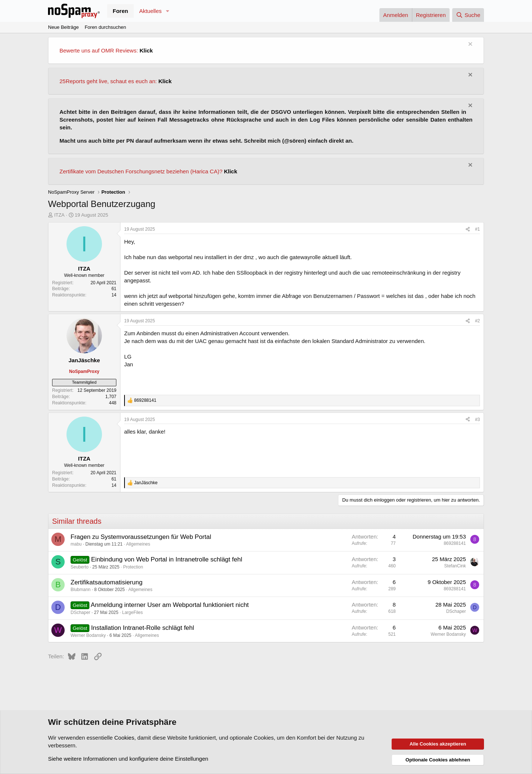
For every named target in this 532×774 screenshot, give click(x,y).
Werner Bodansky (88, 635)
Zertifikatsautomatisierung (107, 582)
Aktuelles (151, 11)
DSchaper (80, 612)
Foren (120, 11)
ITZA (59, 215)
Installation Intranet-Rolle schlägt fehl (143, 628)
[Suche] (468, 15)
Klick (146, 50)
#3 (478, 420)
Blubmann (81, 590)
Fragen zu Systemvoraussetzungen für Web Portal (141, 537)
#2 (478, 321)
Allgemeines (138, 544)
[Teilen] (468, 229)
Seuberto (80, 567)
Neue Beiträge (63, 27)
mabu (76, 544)
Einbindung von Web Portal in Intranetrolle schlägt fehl (167, 559)
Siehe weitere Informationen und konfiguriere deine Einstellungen (128, 759)
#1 (478, 229)
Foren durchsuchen (105, 27)
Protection (133, 567)
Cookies (124, 738)
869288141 (455, 543)
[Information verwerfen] (469, 45)
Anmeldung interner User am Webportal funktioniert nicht (170, 605)
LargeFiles (132, 612)
